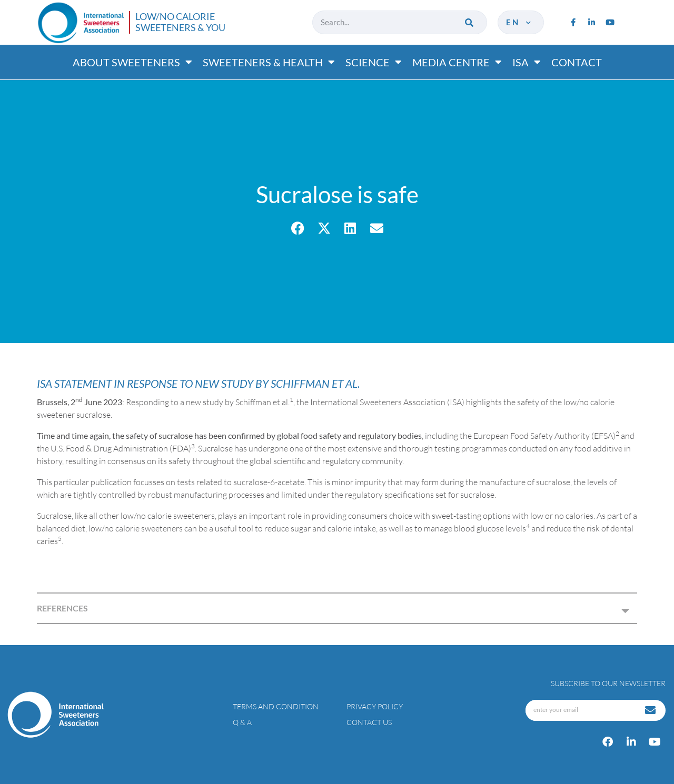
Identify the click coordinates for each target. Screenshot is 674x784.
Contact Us (369, 722)
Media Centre (457, 62)
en (519, 22)
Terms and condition (276, 706)
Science (374, 62)
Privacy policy (375, 706)
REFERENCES (62, 608)
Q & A (242, 722)
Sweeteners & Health (269, 62)
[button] (298, 228)
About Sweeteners (132, 62)
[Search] (470, 22)
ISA (527, 62)
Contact (577, 62)
